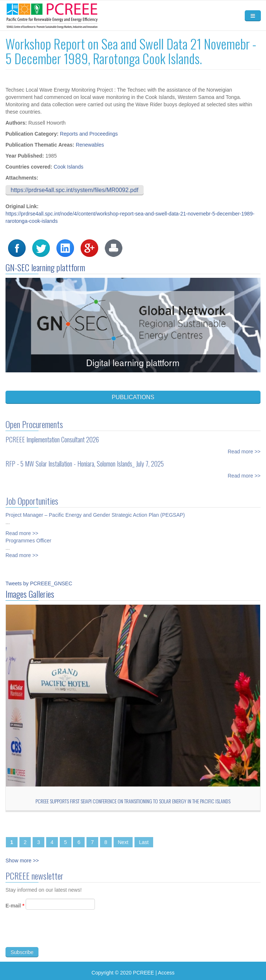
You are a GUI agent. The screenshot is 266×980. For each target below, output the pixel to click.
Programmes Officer (28, 537)
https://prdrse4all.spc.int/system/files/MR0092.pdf (75, 190)
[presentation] (61, 936)
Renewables (90, 145)
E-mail (15, 909)
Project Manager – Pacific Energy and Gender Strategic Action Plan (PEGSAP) (95, 512)
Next (123, 842)
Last (144, 842)
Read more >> (244, 448)
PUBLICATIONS (133, 397)
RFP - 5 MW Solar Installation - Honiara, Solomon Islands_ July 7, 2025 (85, 460)
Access (166, 973)
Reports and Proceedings (89, 134)
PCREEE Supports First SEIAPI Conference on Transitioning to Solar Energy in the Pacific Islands (133, 801)
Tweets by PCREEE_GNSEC (39, 583)
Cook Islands (68, 167)
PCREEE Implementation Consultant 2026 (52, 436)
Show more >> (22, 861)
